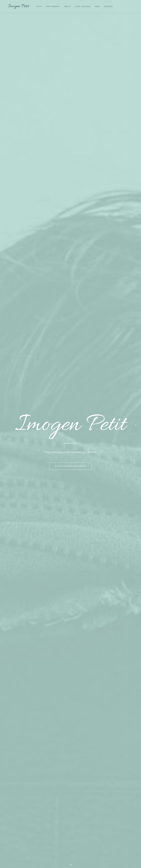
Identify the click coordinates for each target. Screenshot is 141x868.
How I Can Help (82, 6)
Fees (97, 6)
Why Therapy (52, 6)
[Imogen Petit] (15, 6)
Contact (108, 6)
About (67, 6)
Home (38, 6)
